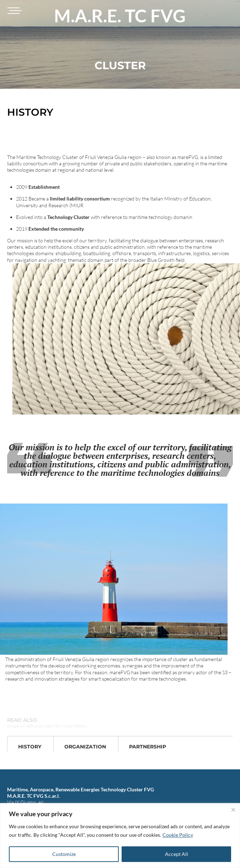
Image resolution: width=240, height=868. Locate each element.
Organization (85, 747)
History (30, 747)
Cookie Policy (178, 835)
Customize (64, 854)
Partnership (148, 747)
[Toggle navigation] (14, 11)
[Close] (233, 810)
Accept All (177, 854)
